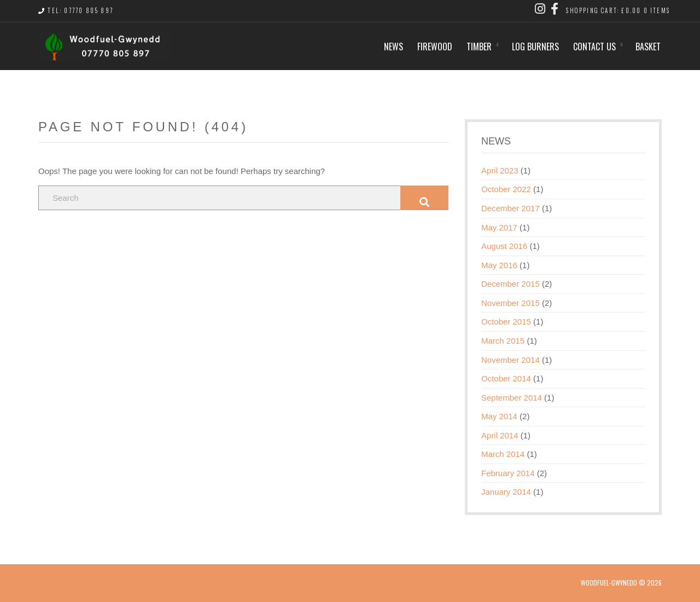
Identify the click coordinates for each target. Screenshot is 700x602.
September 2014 (512, 398)
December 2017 (511, 208)
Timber (479, 47)
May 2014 (499, 416)
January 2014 (506, 492)
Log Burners (535, 47)
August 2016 (504, 246)
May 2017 (499, 227)
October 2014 (506, 378)
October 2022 (506, 189)
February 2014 (508, 473)
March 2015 (503, 341)
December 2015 (511, 284)
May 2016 (499, 265)
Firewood (435, 47)
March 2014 (503, 454)
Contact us (594, 47)
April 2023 (500, 170)
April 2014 (500, 435)
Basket (648, 47)
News (393, 47)
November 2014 (511, 360)
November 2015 (511, 303)
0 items (657, 10)
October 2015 (506, 322)
